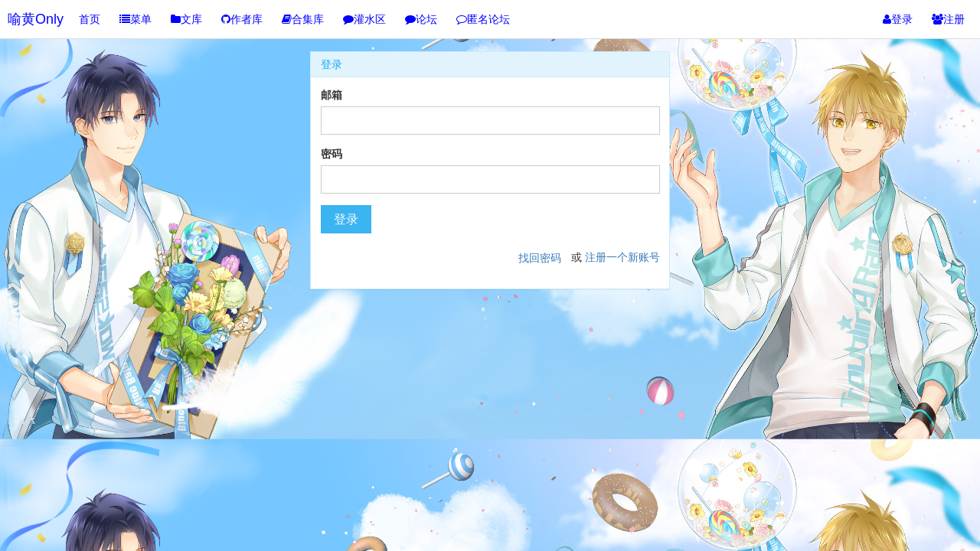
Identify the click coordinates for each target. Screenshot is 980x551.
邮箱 (332, 95)
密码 (332, 154)
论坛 (421, 19)
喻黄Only (36, 19)
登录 (898, 19)
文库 (186, 19)
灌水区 (364, 19)
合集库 (303, 19)
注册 (948, 19)
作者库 (242, 19)
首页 (90, 19)
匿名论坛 (483, 19)
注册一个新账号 (622, 257)
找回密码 (540, 258)
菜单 (136, 19)
